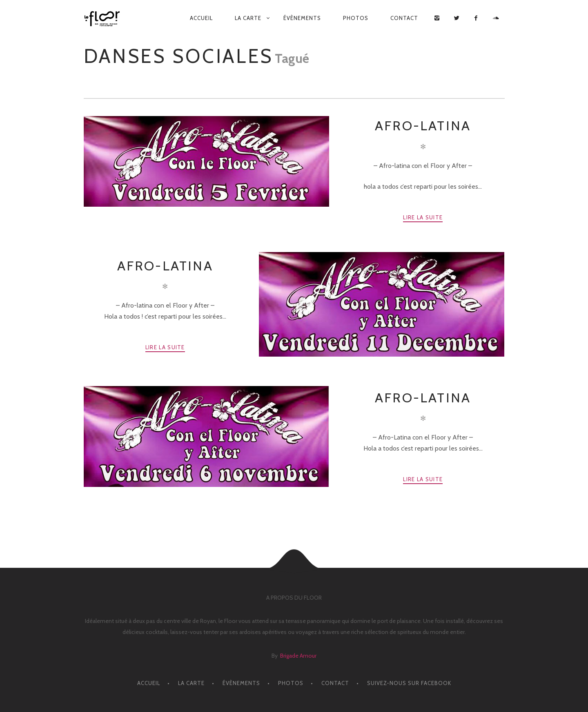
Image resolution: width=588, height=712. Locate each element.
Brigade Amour (298, 656)
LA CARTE (248, 18)
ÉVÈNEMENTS (302, 18)
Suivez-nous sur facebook (409, 683)
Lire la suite (423, 217)
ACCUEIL (201, 18)
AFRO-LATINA (423, 126)
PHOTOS (356, 18)
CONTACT (404, 18)
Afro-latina (165, 266)
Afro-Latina (423, 398)
